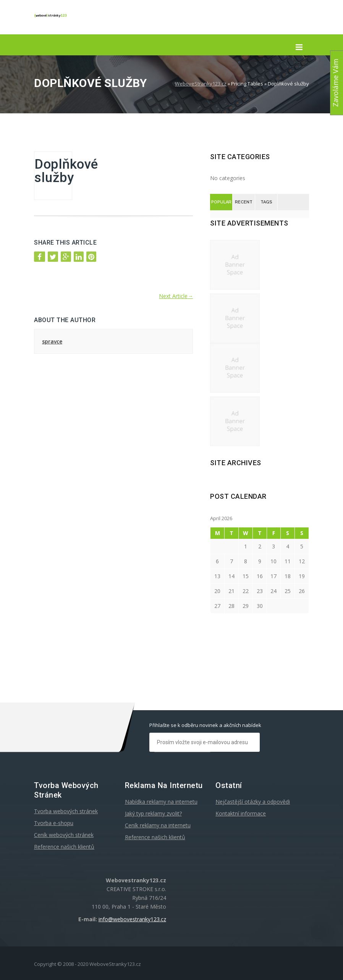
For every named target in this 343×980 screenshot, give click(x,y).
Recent (244, 202)
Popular (221, 202)
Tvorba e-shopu (54, 823)
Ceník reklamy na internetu (158, 825)
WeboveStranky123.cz (201, 84)
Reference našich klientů (64, 847)
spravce (52, 341)
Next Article (176, 296)
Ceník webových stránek (64, 835)
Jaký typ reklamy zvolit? (153, 813)
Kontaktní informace (241, 813)
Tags (266, 202)
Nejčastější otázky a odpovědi (253, 802)
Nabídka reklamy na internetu (161, 802)
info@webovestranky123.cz (132, 919)
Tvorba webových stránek (66, 811)
